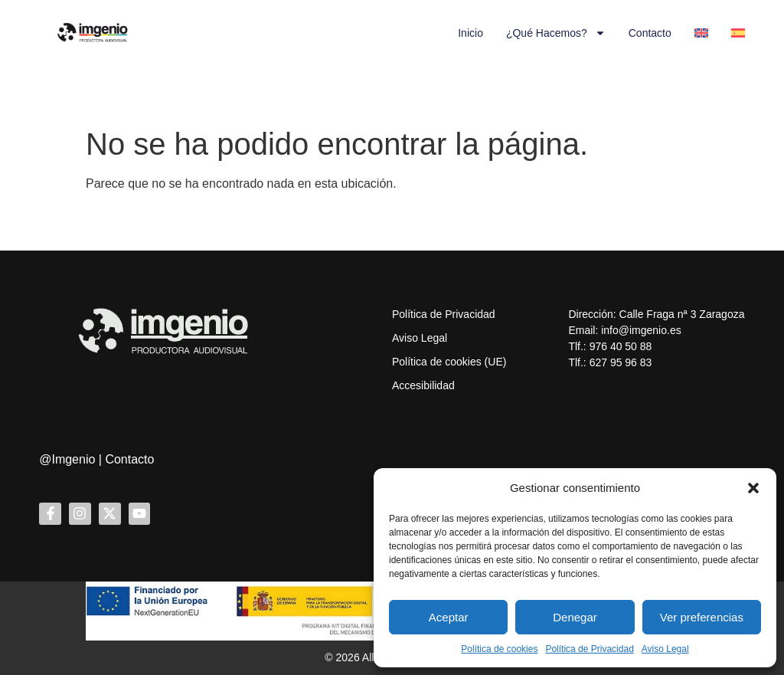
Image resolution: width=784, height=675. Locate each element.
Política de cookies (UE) (449, 362)
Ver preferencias (702, 617)
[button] (753, 488)
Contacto (650, 33)
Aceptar (449, 617)
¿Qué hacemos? (556, 33)
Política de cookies (499, 649)
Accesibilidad (423, 385)
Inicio (470, 33)
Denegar (575, 617)
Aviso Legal (665, 649)
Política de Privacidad (589, 649)
